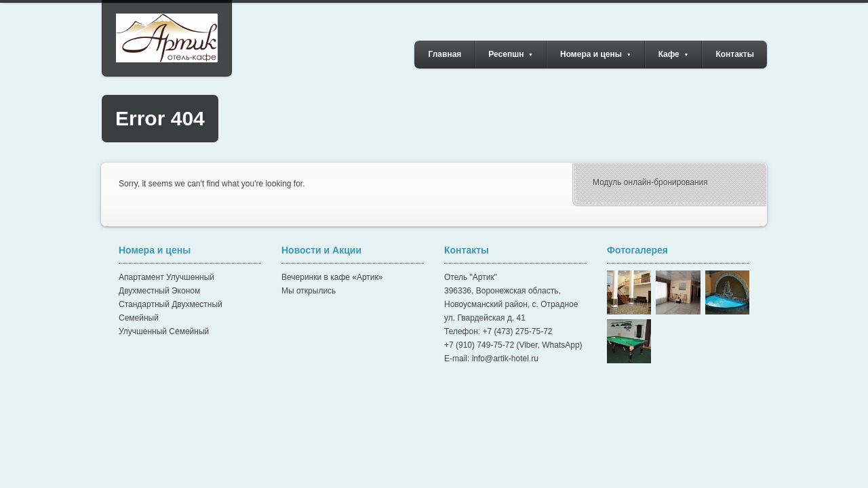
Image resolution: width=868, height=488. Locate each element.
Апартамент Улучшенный (166, 277)
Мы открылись (309, 291)
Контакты (735, 54)
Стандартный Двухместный (171, 304)
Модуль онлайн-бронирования (650, 182)
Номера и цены (596, 54)
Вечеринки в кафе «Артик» (332, 277)
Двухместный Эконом (159, 291)
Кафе (674, 54)
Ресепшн (511, 54)
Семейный (139, 318)
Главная (445, 54)
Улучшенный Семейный (164, 331)
